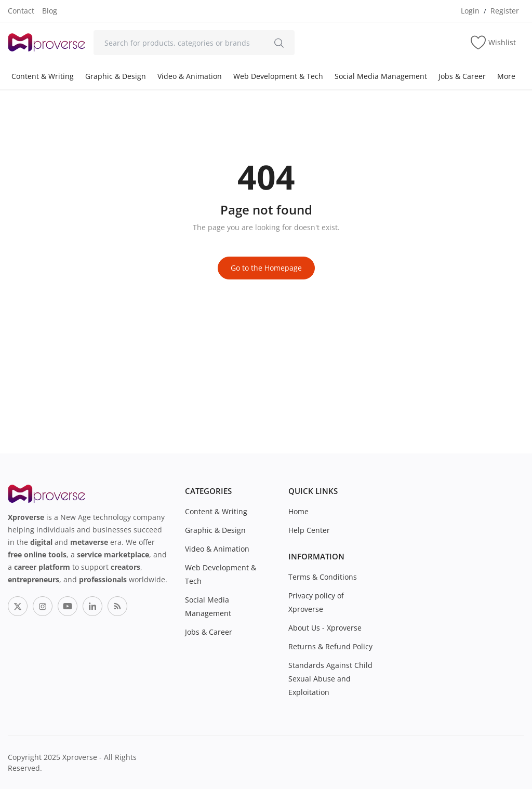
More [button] (506, 76)
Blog (50, 11)
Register (505, 11)
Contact (21, 11)
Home (298, 511)
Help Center (309, 530)
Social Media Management (381, 76)
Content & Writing (43, 76)
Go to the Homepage (266, 268)
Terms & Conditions (323, 577)
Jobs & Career (462, 76)
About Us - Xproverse (325, 628)
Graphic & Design (116, 76)
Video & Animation (190, 76)
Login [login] (470, 11)
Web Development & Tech (278, 76)
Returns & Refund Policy (330, 646)
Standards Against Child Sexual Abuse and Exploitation (330, 679)
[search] (279, 43)
